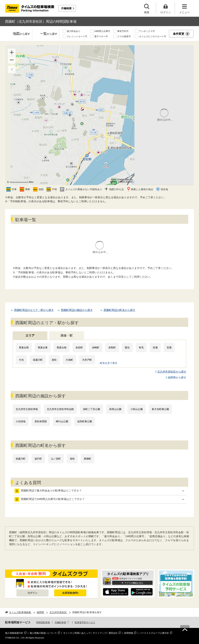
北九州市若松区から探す (172, 372)
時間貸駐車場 (43, 622)
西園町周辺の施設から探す (77, 310)
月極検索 (66, 8)
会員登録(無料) (70, 593)
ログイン (32, 593)
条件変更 (181, 34)
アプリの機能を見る (134, 583)
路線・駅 (67, 335)
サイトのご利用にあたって (77, 633)
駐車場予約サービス (85, 622)
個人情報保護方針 (14, 633)
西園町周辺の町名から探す (120, 310)
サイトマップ (99, 633)
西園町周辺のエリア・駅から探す (34, 310)
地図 (22, 34)
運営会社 (113, 633)
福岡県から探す (177, 377)
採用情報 (129, 633)
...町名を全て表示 (108, 363)
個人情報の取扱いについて (43, 633)
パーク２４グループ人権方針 (154, 633)
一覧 (49, 34)
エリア (30, 335)
